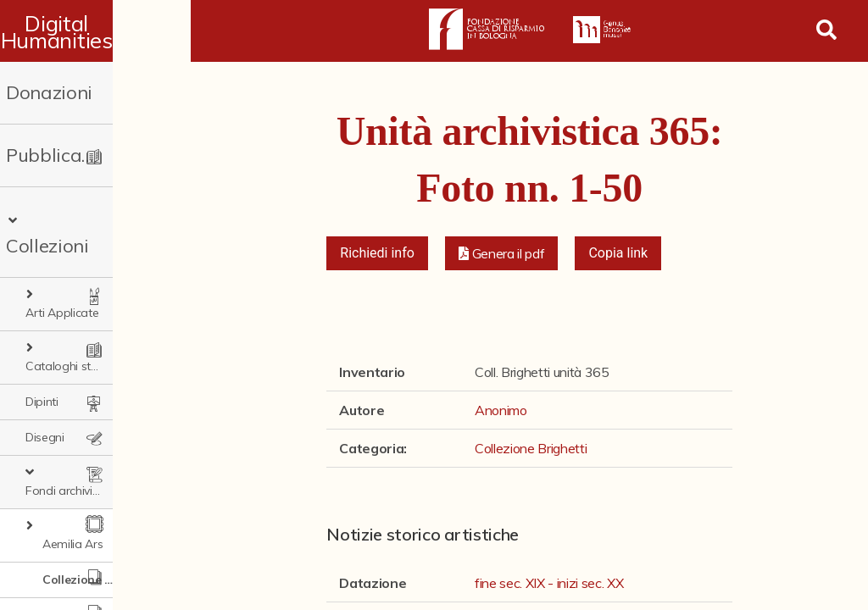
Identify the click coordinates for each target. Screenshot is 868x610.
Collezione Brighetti (98, 480)
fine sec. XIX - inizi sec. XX (549, 583)
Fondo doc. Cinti (86, 552)
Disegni (45, 374)
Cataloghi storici (80, 302)
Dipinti (42, 338)
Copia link (618, 253)
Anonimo (501, 410)
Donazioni (49, 92)
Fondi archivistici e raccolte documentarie (107, 409)
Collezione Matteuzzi (98, 516)
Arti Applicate (73, 267)
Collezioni (61, 218)
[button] (502, 253)
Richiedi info (377, 253)
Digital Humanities (95, 31)
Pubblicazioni (64, 155)
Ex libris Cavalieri (86, 587)
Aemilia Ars (72, 445)
